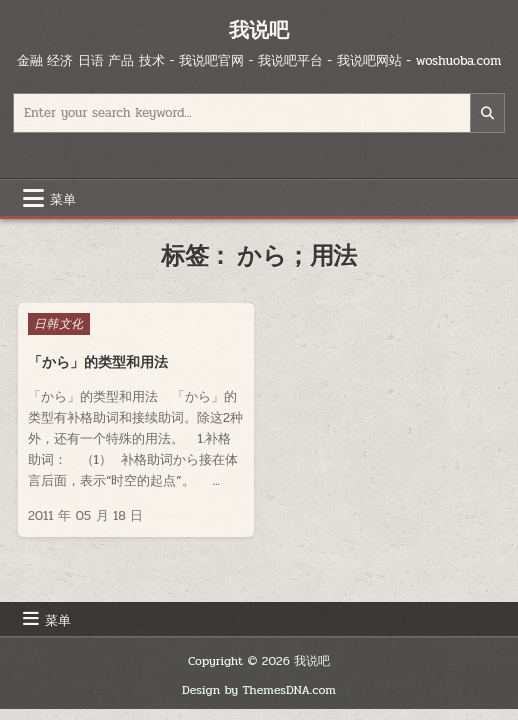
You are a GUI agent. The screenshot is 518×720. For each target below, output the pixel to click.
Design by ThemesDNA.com (259, 690)
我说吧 (259, 29)
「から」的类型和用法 (98, 362)
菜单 (63, 198)
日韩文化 (59, 324)
